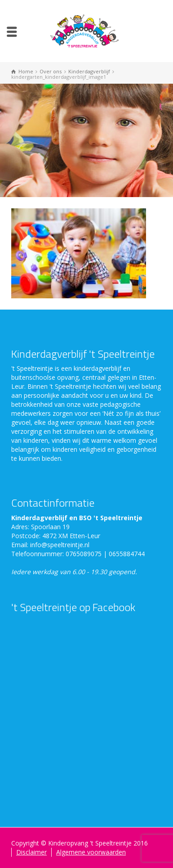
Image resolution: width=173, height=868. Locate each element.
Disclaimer (31, 852)
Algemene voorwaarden (91, 852)
